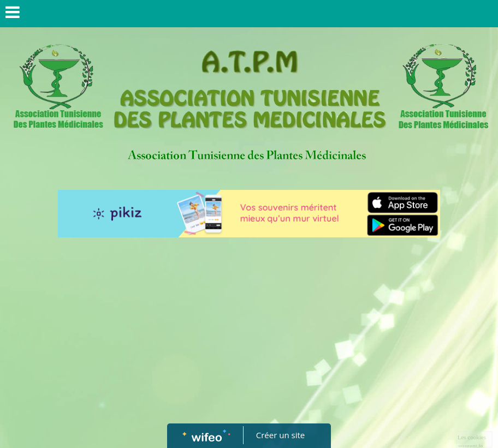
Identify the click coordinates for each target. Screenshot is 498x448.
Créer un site (280, 435)
